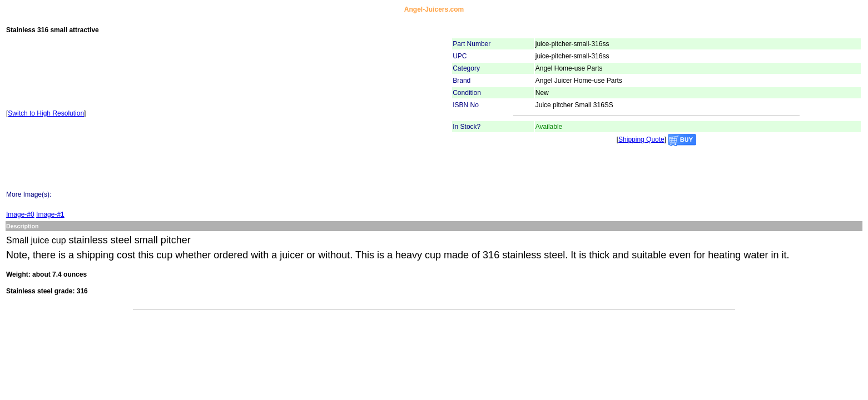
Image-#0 (20, 214)
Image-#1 (50, 214)
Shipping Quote (641, 139)
